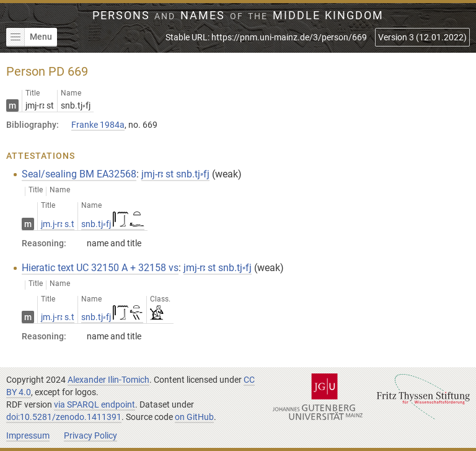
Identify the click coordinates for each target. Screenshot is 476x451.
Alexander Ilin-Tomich (108, 380)
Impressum (28, 435)
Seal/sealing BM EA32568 (79, 174)
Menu (29, 37)
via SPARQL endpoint (95, 404)
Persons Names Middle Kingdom (238, 16)
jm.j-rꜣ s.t (58, 224)
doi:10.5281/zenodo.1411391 (64, 417)
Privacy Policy (90, 435)
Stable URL (266, 37)
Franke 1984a (98, 125)
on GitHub (194, 417)
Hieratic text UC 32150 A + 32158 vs (100, 268)
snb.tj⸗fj (113, 224)
